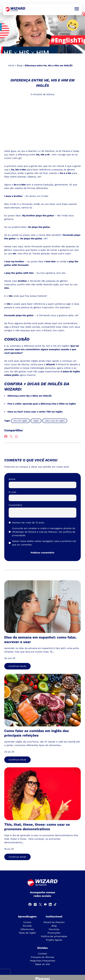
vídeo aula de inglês (55, 421)
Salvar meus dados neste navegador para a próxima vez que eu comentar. (44, 543)
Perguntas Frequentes (42, 961)
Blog (19, 65)
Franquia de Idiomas (42, 957)
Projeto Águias (54, 940)
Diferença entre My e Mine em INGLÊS (30, 396)
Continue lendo (17, 666)
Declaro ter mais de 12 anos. (28, 523)
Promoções (54, 933)
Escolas (27, 926)
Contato (42, 954)
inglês (36, 421)
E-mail (12, 492)
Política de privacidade (54, 936)
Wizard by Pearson (54, 922)
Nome (12, 479)
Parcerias (54, 929)
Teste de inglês (27, 933)
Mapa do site (42, 964)
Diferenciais (27, 929)
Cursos (27, 922)
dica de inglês (20, 421)
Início (11, 65)
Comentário (15, 505)
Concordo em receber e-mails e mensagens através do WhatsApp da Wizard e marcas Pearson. (44, 532)
